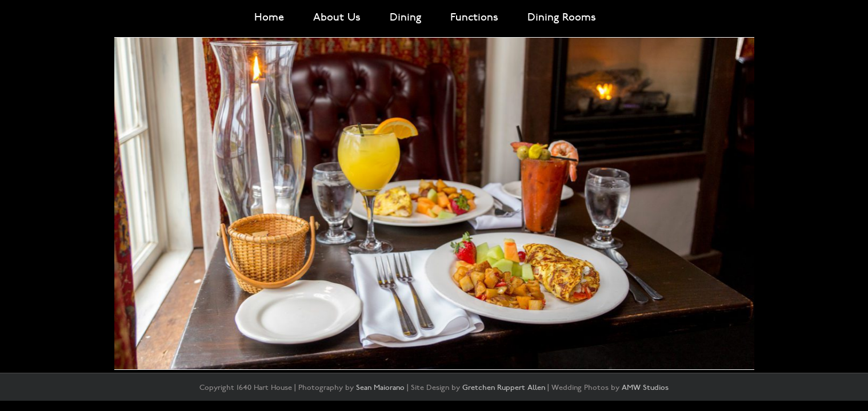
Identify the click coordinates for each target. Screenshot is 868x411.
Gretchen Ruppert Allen (504, 388)
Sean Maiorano (380, 388)
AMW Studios (645, 388)
